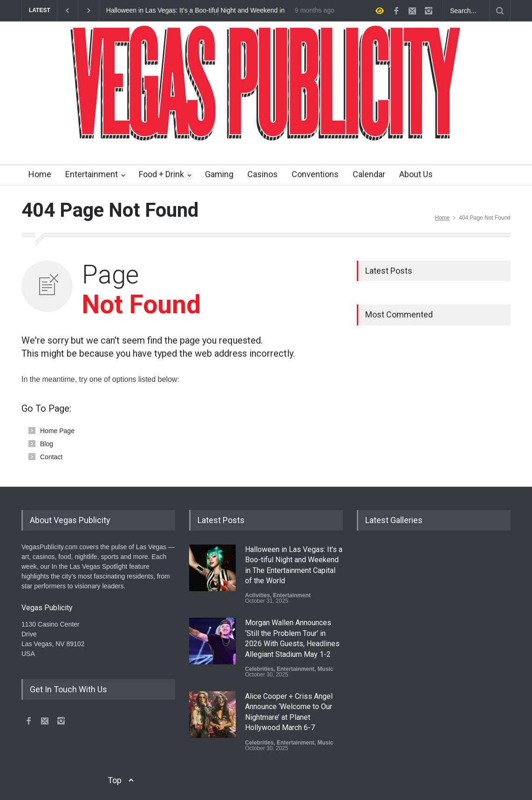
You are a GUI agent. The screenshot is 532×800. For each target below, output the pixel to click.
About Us (416, 174)
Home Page (57, 431)
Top (115, 780)
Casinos (263, 174)
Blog (47, 444)
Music (325, 669)
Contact (51, 457)
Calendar (369, 174)
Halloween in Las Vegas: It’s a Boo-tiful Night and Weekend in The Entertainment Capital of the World (195, 11)
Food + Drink (161, 174)
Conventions (315, 174)
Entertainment (92, 174)
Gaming (219, 174)
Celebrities (259, 669)
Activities (257, 595)
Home (40, 174)
